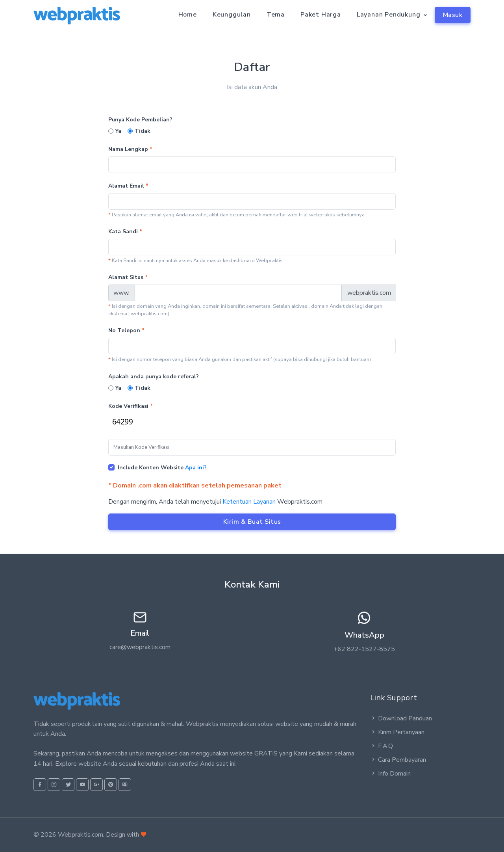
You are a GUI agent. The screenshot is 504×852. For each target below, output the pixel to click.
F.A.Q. (382, 746)
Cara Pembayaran (398, 760)
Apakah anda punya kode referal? (154, 377)
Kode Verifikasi (131, 406)
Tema (276, 15)
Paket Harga (321, 15)
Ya (118, 131)
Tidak (143, 131)
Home (188, 15)
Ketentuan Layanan (249, 502)
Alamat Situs (128, 277)
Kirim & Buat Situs (252, 522)
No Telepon (126, 330)
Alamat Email (128, 186)
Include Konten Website (162, 468)
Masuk (453, 15)
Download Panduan (401, 718)
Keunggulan (232, 15)
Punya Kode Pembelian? (140, 120)
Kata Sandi (125, 232)
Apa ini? (196, 468)
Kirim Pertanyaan (397, 732)
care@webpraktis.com (140, 647)
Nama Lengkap (130, 149)
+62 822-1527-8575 (364, 649)
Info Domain (390, 774)
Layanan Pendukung (389, 15)
